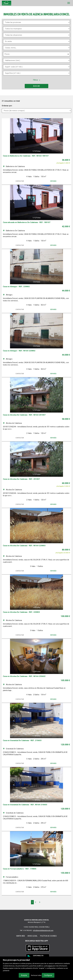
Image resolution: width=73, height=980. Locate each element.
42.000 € (66, 226)
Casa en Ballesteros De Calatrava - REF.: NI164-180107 (26, 156)
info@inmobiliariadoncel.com (43, 930)
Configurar (48, 975)
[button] (14, 136)
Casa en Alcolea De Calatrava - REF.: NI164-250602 (24, 676)
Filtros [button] (37, 80)
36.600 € (66, 160)
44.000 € (66, 291)
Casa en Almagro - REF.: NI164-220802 (19, 351)
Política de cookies (48, 936)
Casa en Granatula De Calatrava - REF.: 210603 (22, 740)
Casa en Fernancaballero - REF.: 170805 (20, 869)
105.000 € (65, 680)
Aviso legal (32, 936)
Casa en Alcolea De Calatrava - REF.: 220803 (21, 612)
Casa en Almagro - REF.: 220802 (16, 287)
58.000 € (66, 419)
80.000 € (66, 550)
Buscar (36, 86)
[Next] (40, 902)
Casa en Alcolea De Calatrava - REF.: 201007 (21, 479)
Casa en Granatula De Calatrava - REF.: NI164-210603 (25, 805)
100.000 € (65, 616)
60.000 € (66, 483)
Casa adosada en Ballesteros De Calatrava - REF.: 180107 (27, 222)
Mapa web (21, 936)
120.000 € (65, 745)
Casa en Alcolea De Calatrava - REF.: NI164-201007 (24, 415)
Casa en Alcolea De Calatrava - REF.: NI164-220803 (24, 546)
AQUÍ (50, 966)
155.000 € (65, 873)
